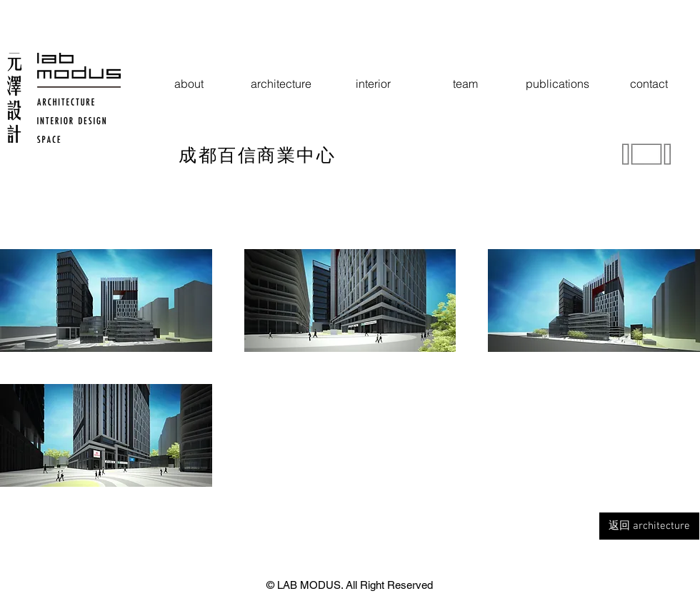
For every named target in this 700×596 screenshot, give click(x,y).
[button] (106, 300)
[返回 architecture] (649, 526)
